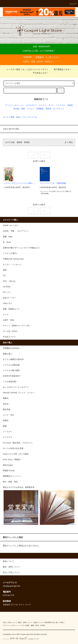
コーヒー (31, 109)
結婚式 (6, 421)
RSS (37, 625)
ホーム (6, 117)
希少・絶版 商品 (10, 482)
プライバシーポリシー (11, 625)
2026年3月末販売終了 (12, 376)
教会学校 (7, 409)
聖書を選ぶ (8, 354)
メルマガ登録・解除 (27, 625)
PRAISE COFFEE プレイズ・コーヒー (19, 393)
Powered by (21, 639)
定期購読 (40, 109)
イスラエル (60, 105)
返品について (39, 622)
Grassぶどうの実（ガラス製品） (16, 454)
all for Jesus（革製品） (12, 460)
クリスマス (8, 437)
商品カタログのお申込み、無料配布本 (19, 487)
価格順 (19, 142)
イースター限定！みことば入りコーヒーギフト (27, 69)
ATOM (43, 625)
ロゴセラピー (31, 105)
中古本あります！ (39, 73)
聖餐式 (6, 398)
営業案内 (40, 57)
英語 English (8, 465)
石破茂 (70, 105)
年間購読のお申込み (11, 348)
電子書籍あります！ (61, 69)
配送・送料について (25, 622)
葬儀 (5, 426)
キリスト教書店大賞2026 (13, 359)
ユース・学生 (8, 415)
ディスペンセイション (15, 105)
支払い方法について (10, 622)
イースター (8, 432)
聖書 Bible (15, 117)
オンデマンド (59, 109)
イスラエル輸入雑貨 (11, 370)
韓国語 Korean (9, 471)
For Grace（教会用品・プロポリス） (18, 443)
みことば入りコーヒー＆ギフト (16, 387)
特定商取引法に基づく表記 (54, 622)
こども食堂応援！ (10, 382)
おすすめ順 (10, 142)
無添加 (48, 109)
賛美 (23, 109)
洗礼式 (6, 404)
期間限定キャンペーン (12, 476)
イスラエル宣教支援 (11, 365)
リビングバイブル (30, 117)
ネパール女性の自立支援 (13, 448)
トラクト (43, 105)
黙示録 (17, 109)
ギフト (51, 105)
